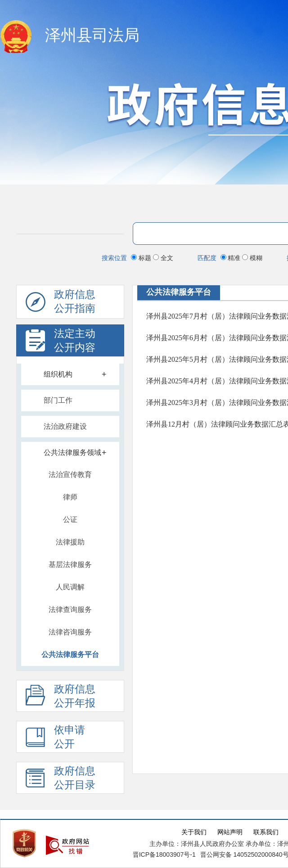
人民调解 (70, 587)
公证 (70, 519)
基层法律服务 (70, 564)
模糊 (252, 258)
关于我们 (194, 832)
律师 (70, 497)
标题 (142, 258)
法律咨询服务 (70, 632)
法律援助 (70, 542)
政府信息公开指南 (61, 304)
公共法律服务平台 (70, 654)
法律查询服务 (70, 609)
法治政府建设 (65, 426)
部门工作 (58, 400)
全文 (163, 258)
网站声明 (230, 832)
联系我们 (266, 832)
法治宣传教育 (70, 474)
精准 (232, 258)
